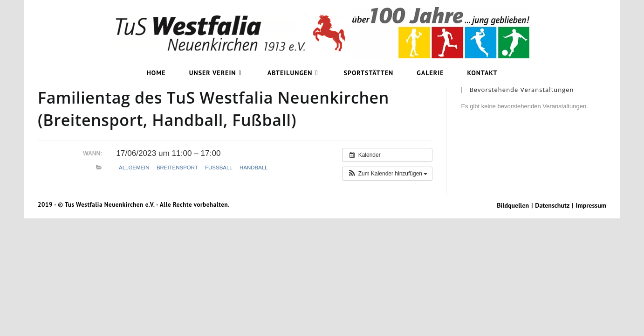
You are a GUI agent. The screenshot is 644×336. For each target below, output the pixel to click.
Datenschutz (552, 205)
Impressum (591, 205)
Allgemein (134, 168)
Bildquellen (513, 205)
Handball (253, 168)
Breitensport (177, 168)
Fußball (219, 168)
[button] (387, 174)
